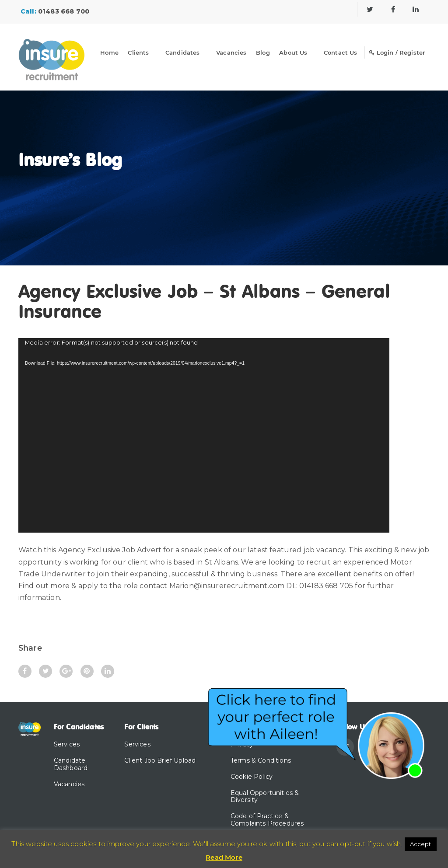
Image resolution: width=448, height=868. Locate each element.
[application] (204, 435)
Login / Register (397, 52)
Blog (263, 52)
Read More (224, 857)
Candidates (183, 52)
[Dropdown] (157, 54)
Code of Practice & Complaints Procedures (267, 820)
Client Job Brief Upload (160, 760)
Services (67, 744)
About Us (293, 52)
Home (109, 52)
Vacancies (231, 52)
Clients (138, 52)
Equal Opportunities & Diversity (265, 797)
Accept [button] (421, 844)
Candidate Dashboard (71, 764)
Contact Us (341, 52)
